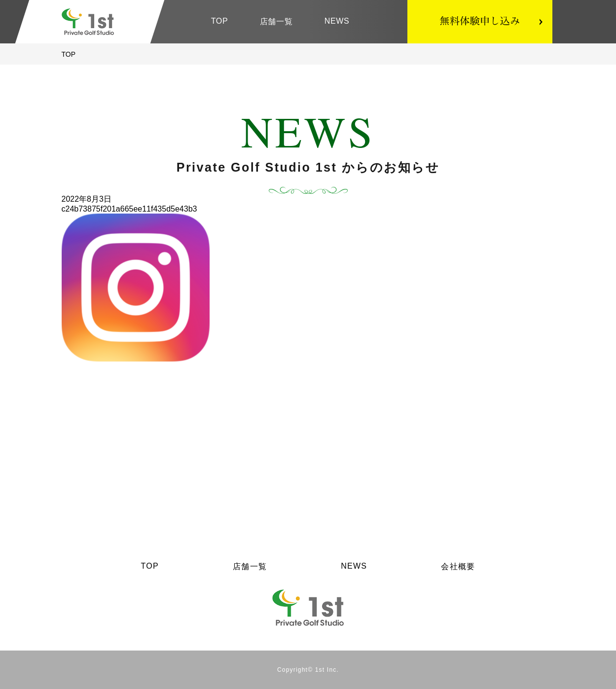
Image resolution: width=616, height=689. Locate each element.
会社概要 (458, 566)
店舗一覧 (276, 21)
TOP (220, 21)
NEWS (337, 21)
